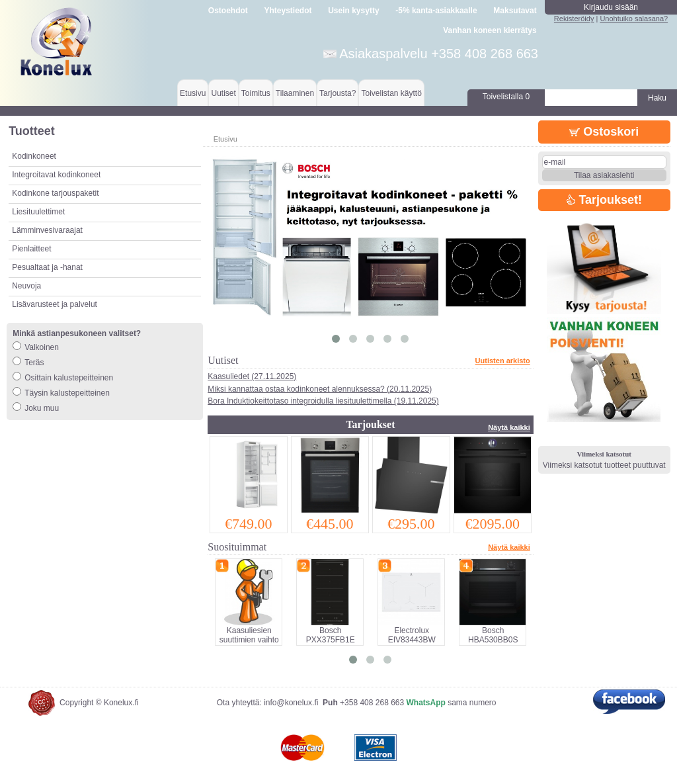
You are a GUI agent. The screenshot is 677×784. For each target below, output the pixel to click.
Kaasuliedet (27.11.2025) (252, 376)
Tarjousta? (338, 93)
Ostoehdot (228, 11)
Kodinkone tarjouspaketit (55, 193)
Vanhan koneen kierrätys (490, 30)
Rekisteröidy (574, 19)
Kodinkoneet (34, 156)
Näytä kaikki (509, 427)
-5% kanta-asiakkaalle (436, 11)
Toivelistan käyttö (391, 93)
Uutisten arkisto (503, 361)
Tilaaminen (295, 93)
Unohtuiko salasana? (634, 19)
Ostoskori (604, 132)
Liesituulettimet (38, 212)
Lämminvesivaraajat (47, 230)
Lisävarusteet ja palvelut (55, 304)
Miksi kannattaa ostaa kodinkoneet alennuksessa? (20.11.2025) (320, 389)
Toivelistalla (506, 97)
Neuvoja (26, 286)
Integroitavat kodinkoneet (56, 175)
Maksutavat (515, 11)
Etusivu (193, 93)
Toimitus (256, 93)
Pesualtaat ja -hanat (47, 267)
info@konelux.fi (291, 703)
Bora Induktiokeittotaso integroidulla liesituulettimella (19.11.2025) (323, 401)
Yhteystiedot (288, 11)
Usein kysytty (353, 11)
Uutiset (223, 93)
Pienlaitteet (31, 249)
